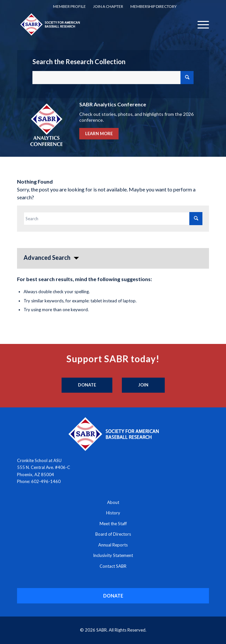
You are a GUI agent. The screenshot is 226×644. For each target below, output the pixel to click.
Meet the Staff (113, 524)
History (113, 513)
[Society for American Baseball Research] (94, 24)
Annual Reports (113, 545)
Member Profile (69, 6)
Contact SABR (113, 566)
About (113, 502)
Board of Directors (113, 534)
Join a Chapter (108, 6)
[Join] (143, 385)
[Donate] (87, 385)
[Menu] (200, 24)
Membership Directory (153, 6)
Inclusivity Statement (113, 555)
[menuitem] (69, 7)
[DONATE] (113, 596)
